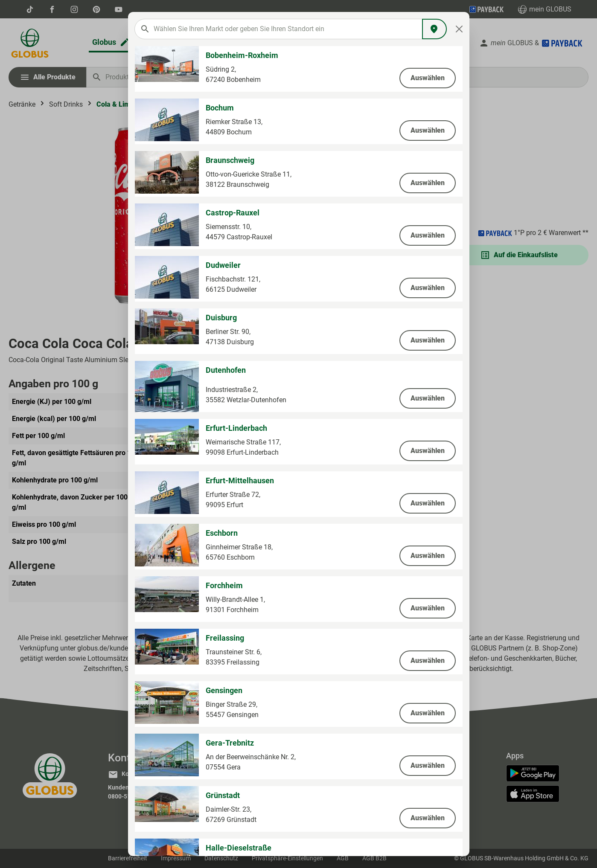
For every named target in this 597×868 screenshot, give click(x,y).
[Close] (459, 29)
